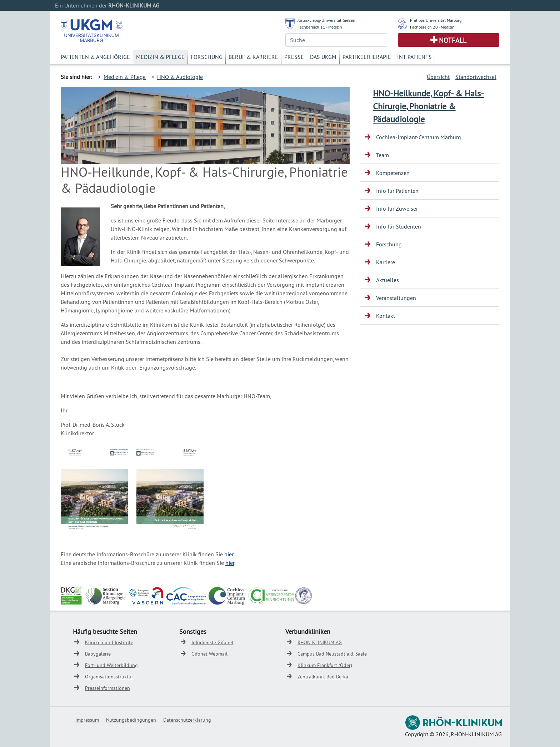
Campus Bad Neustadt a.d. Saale (332, 654)
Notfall (453, 40)
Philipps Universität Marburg (436, 20)
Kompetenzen (393, 173)
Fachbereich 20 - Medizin (432, 27)
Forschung (207, 57)
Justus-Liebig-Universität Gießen (326, 20)
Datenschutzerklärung (187, 720)
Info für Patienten (397, 191)
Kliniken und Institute (109, 642)
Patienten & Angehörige (95, 57)
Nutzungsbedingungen (131, 720)
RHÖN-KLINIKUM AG (320, 642)
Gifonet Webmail (209, 654)
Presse (294, 57)
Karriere (386, 262)
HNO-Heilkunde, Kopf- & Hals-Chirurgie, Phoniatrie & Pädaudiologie (428, 106)
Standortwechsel (476, 77)
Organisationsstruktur (109, 677)
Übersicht (438, 77)
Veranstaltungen (396, 298)
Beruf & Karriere (253, 57)
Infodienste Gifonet (212, 642)
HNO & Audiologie (180, 77)
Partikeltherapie (367, 57)
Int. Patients (414, 57)
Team (382, 155)
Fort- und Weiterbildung (111, 665)
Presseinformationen (107, 688)
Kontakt (386, 316)
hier (229, 554)
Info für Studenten (399, 226)
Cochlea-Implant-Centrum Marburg (419, 137)
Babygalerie (98, 654)
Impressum (87, 720)
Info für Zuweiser (397, 209)
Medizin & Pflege (160, 57)
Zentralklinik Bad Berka (323, 677)
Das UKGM (323, 57)
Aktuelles (387, 280)
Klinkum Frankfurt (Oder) (325, 665)
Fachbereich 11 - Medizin (320, 27)
